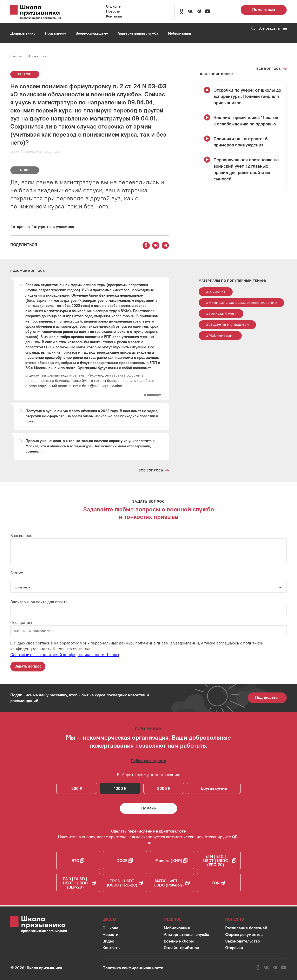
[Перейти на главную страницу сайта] (41, 12)
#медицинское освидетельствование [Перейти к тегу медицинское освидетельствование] (241, 302)
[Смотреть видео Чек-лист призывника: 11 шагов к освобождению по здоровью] (243, 121)
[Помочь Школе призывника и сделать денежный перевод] (148, 809)
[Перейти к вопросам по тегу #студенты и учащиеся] (53, 226)
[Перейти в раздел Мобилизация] (179, 33)
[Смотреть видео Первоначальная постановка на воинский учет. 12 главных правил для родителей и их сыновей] (243, 169)
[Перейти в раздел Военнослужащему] (92, 33)
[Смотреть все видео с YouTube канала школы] (216, 74)
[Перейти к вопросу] (152, 395)
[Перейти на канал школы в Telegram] (199, 11)
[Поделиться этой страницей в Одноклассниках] (146, 245)
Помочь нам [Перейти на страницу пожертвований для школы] (264, 9)
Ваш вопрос (21, 536)
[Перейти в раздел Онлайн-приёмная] (26, 53)
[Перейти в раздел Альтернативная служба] (138, 33)
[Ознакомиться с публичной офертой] (148, 761)
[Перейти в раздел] (110, 928)
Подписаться (267, 698)
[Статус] (148, 587)
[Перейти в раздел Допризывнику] (23, 33)
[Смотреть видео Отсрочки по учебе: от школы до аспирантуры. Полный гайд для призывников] (243, 96)
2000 (163, 789)
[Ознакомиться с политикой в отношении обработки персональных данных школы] (133, 968)
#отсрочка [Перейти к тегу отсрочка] (216, 291)
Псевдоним (21, 623)
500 (75, 789)
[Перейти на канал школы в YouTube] (207, 11)
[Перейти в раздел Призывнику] (55, 33)
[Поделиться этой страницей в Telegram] (165, 245)
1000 (119, 789)
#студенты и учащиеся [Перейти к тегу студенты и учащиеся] (227, 325)
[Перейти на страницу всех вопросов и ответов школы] (154, 470)
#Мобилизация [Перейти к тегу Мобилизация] (220, 336)
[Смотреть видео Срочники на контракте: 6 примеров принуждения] (243, 142)
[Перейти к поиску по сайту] (252, 28)
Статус (17, 573)
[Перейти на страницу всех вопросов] (272, 69)
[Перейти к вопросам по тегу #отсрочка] (20, 226)
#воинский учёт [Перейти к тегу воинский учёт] (221, 314)
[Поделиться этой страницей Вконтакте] (156, 245)
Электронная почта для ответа (39, 602)
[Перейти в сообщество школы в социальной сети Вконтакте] (190, 11)
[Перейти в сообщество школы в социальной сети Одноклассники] (181, 11)
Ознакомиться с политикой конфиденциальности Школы (65, 655)
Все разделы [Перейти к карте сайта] (273, 28)
